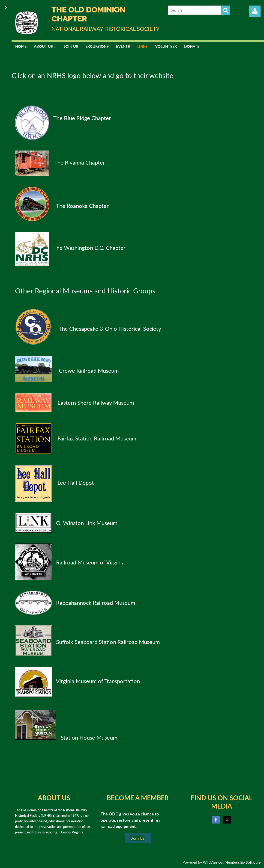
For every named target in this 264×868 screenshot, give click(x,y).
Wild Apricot (213, 862)
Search (226, 10)
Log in (255, 11)
